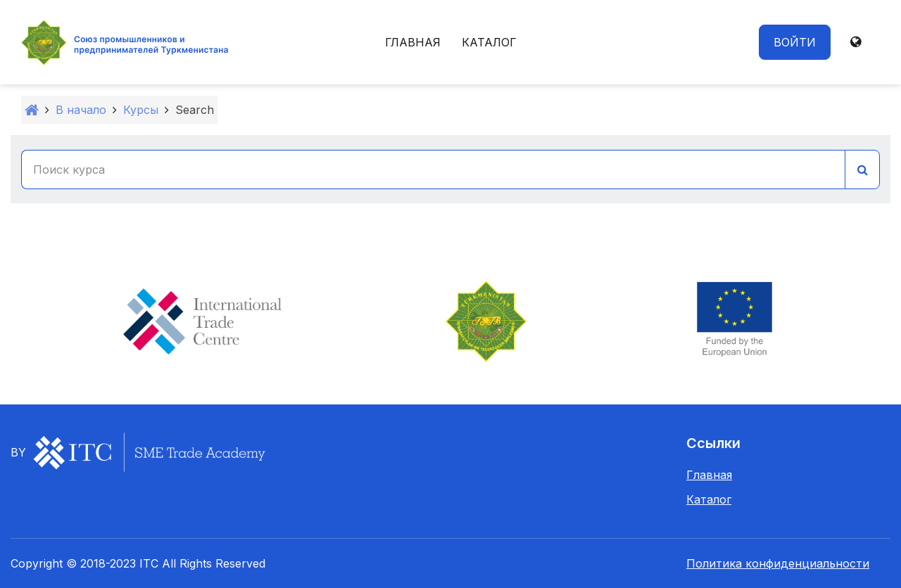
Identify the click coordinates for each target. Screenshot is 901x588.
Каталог (489, 42)
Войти (795, 42)
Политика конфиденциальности (778, 563)
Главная (413, 42)
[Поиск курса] (433, 170)
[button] (855, 42)
